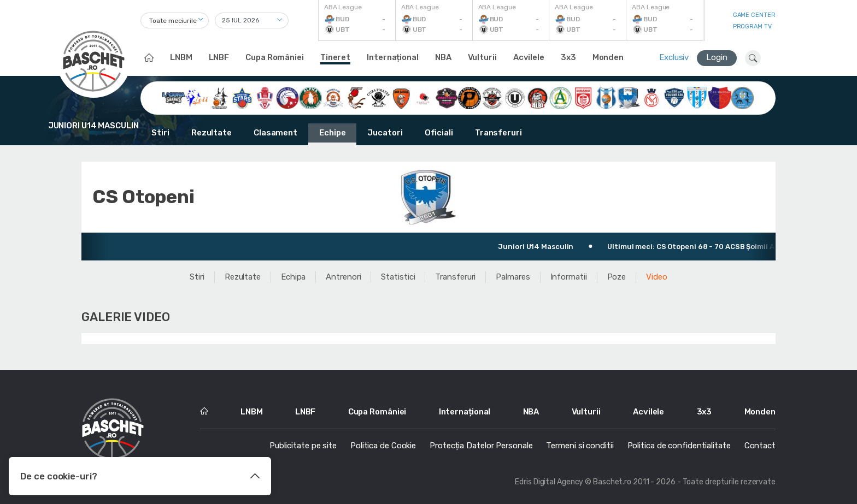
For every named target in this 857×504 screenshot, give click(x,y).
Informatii (569, 277)
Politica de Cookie (383, 446)
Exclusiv (674, 57)
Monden (608, 57)
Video (657, 277)
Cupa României (275, 57)
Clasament (275, 133)
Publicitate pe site (303, 446)
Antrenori (343, 277)
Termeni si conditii (580, 446)
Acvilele (529, 57)
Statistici (398, 277)
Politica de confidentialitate (679, 446)
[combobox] (175, 20)
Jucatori (385, 133)
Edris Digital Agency (549, 482)
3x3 (568, 57)
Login (717, 57)
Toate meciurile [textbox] (173, 21)
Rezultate (212, 133)
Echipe (332, 133)
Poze (617, 277)
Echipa (293, 277)
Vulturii (482, 57)
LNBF (219, 57)
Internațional (393, 57)
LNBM (181, 57)
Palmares (513, 277)
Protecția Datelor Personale (481, 446)
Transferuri (498, 133)
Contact (760, 446)
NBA (443, 57)
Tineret (335, 57)
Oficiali (439, 133)
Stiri (160, 133)
